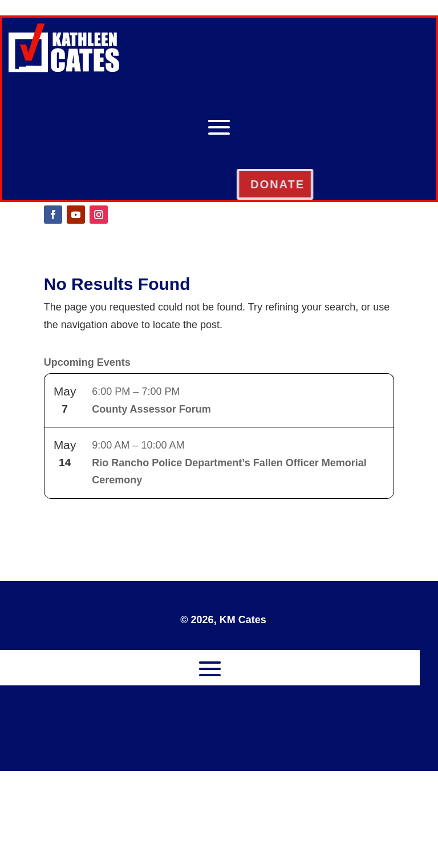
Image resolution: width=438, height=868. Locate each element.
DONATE (322, 184)
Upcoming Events (87, 362)
